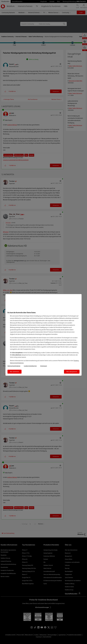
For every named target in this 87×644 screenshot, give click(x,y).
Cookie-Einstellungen (30, 366)
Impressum (44, 366)
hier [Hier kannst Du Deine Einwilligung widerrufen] (37, 320)
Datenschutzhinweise (14, 366)
